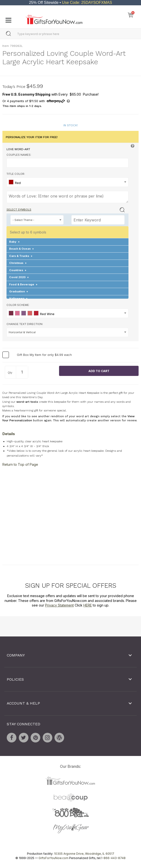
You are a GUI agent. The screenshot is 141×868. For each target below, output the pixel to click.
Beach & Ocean (22, 249)
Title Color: (16, 174)
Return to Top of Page (20, 464)
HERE (88, 605)
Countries (18, 270)
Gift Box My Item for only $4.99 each (44, 355)
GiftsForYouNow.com (54, 858)
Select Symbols (19, 210)
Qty (10, 373)
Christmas (18, 263)
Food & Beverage (23, 284)
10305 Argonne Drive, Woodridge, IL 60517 (84, 854)
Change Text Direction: (25, 324)
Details (9, 434)
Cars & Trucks (21, 256)
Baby (14, 242)
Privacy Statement (59, 605)
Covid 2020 (19, 277)
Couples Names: (19, 155)
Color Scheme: (18, 305)
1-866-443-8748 (113, 858)
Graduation (19, 291)
